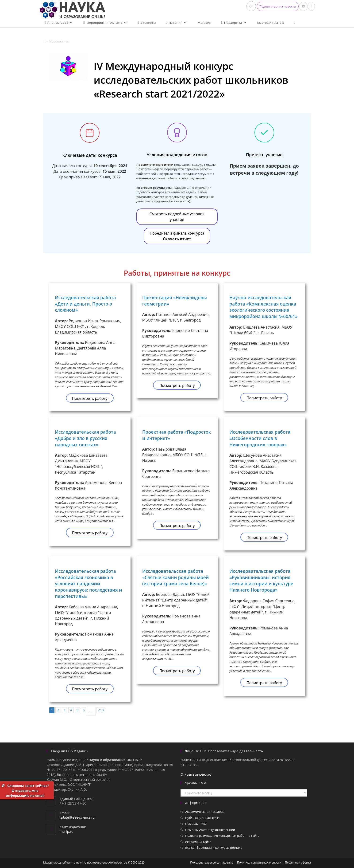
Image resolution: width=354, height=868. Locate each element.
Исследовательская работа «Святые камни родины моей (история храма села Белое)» (176, 577)
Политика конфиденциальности (259, 862)
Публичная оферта (298, 862)
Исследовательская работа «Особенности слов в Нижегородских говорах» (260, 438)
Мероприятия (59, 41)
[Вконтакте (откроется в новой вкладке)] (303, 6)
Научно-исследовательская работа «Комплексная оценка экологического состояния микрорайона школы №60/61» (263, 307)
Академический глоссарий (205, 812)
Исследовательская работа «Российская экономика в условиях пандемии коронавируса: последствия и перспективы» (88, 584)
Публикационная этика (202, 818)
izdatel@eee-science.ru (77, 817)
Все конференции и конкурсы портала (214, 848)
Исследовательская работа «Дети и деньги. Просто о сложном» (85, 304)
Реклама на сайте (198, 842)
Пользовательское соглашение (212, 862)
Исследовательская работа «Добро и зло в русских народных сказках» (85, 438)
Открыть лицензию (196, 774)
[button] (278, 6)
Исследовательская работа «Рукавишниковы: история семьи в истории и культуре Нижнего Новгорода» (261, 581)
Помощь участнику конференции (210, 830)
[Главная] (44, 41)
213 (101, 710)
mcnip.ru (66, 831)
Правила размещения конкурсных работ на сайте (222, 836)
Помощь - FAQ (196, 824)
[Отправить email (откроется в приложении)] (311, 6)
